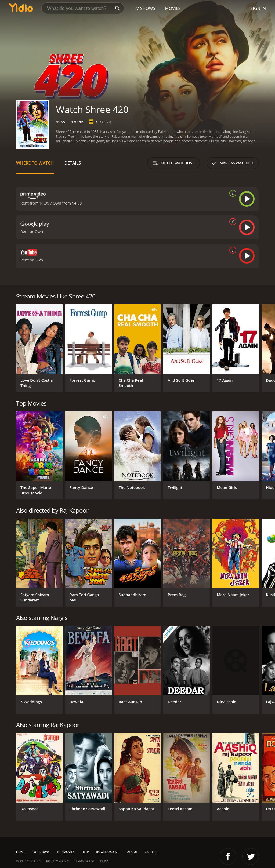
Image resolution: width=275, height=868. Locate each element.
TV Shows (145, 8)
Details (73, 163)
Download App (108, 852)
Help (85, 852)
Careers (151, 852)
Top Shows (41, 852)
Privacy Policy (57, 861)
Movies (173, 8)
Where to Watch (35, 163)
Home (21, 852)
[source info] (232, 193)
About (132, 852)
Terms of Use (84, 861)
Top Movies (66, 852)
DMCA (104, 861)
